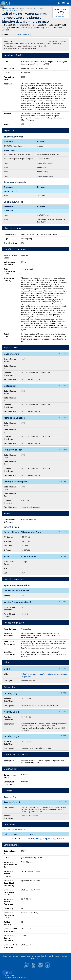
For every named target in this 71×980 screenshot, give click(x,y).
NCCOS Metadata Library (13, 8)
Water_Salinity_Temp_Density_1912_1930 (46, 839)
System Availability (38, 956)
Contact (15, 956)
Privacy (49, 956)
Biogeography (37, 8)
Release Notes (25, 956)
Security (56, 956)
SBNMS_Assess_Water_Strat (14, 10)
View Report (62, 16)
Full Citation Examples (59, 41)
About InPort (7, 956)
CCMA (27, 8)
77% (61, 12)
